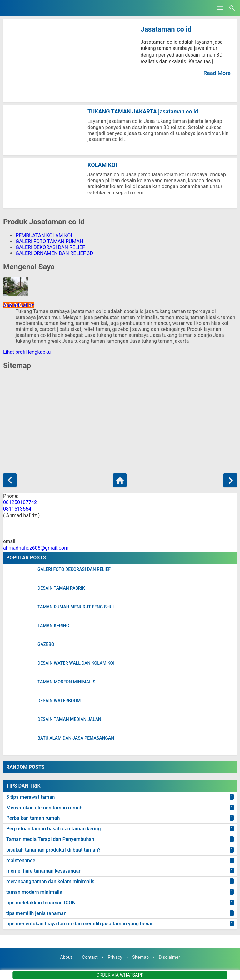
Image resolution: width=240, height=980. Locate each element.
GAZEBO (46, 645)
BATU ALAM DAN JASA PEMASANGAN (76, 738)
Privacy (115, 957)
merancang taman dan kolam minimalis (50, 881)
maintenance (21, 860)
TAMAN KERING (53, 626)
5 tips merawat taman (30, 797)
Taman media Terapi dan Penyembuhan (50, 839)
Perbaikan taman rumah (33, 818)
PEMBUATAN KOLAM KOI (44, 235)
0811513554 (17, 509)
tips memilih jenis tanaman (36, 913)
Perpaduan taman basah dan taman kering (54, 829)
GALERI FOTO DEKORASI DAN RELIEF (74, 570)
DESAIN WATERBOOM (59, 701)
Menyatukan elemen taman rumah (44, 808)
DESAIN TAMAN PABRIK (61, 588)
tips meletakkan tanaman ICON (41, 903)
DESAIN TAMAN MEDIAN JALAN (69, 720)
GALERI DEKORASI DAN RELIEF (50, 247)
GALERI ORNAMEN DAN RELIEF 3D (54, 253)
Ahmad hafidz (18, 305)
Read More (217, 73)
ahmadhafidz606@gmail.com (36, 548)
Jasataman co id (166, 29)
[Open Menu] (220, 8)
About (66, 957)
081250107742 (20, 502)
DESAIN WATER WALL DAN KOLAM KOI (76, 663)
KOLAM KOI (102, 165)
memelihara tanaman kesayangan (44, 871)
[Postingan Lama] (230, 480)
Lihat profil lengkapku (27, 352)
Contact (90, 957)
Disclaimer (169, 957)
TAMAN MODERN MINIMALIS (66, 682)
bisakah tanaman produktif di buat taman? (53, 850)
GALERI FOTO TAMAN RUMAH (49, 241)
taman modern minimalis (34, 892)
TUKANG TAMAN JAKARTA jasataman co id (143, 111)
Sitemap (140, 957)
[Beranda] (120, 480)
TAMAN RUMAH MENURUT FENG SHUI (76, 607)
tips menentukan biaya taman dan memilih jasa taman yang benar (80, 924)
